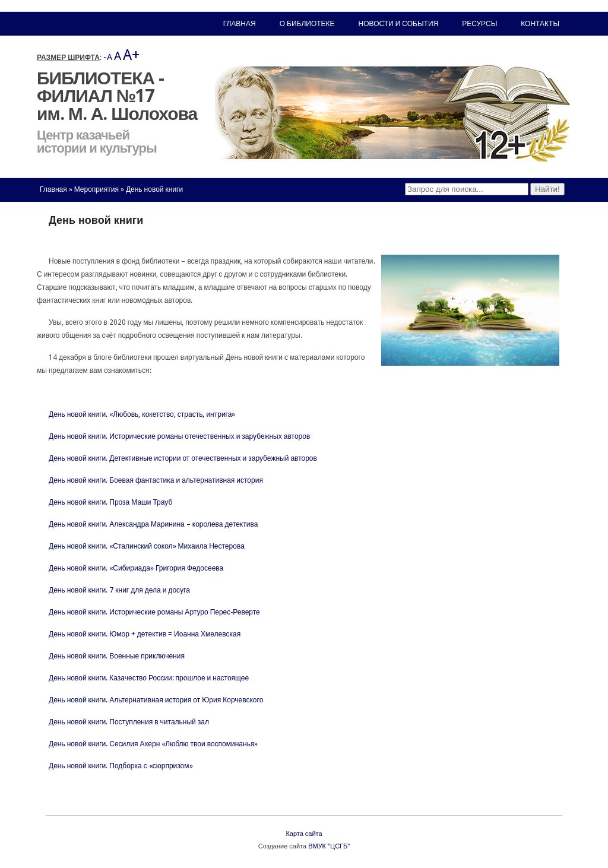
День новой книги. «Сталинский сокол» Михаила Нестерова (147, 546)
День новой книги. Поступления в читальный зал (129, 722)
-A (108, 57)
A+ (131, 55)
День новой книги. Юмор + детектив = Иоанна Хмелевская (145, 634)
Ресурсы (479, 24)
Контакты (540, 24)
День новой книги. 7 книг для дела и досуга (119, 590)
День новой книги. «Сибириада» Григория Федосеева (136, 568)
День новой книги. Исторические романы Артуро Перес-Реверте (154, 612)
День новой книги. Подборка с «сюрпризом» (121, 766)
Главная (53, 189)
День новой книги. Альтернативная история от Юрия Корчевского (156, 700)
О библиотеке (307, 24)
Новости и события (399, 24)
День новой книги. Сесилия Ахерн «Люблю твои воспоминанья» (153, 744)
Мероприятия (96, 189)
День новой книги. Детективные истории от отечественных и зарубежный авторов (183, 458)
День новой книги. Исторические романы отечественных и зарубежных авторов (179, 436)
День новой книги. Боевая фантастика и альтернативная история (156, 480)
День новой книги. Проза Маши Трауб (110, 502)
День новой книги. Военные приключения (117, 656)
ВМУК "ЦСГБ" (329, 846)
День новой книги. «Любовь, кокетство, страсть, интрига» (142, 414)
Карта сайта (304, 834)
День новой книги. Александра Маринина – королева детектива (153, 524)
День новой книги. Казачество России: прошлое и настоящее (149, 678)
